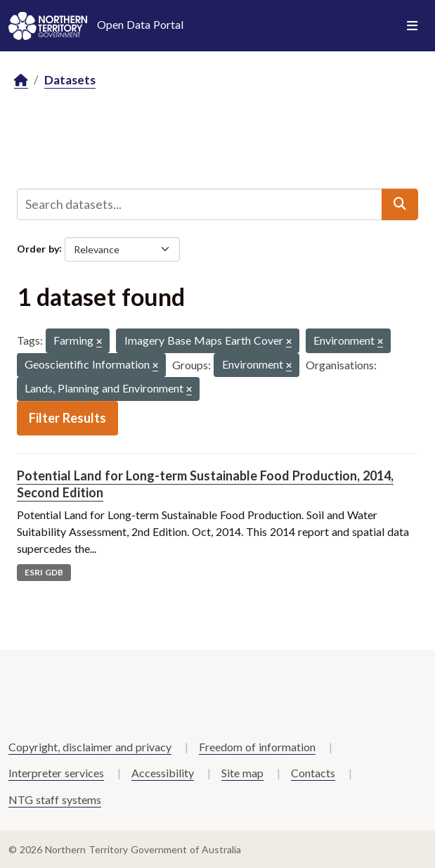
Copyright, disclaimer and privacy (90, 747)
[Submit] (400, 204)
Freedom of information (257, 747)
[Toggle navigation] (412, 26)
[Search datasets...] (200, 204)
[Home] (21, 81)
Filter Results (67, 418)
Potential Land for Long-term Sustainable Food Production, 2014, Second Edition (205, 484)
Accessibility (163, 773)
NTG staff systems (55, 799)
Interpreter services (56, 773)
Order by (38, 248)
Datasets (70, 80)
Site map (242, 773)
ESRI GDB (44, 572)
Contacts (313, 773)
